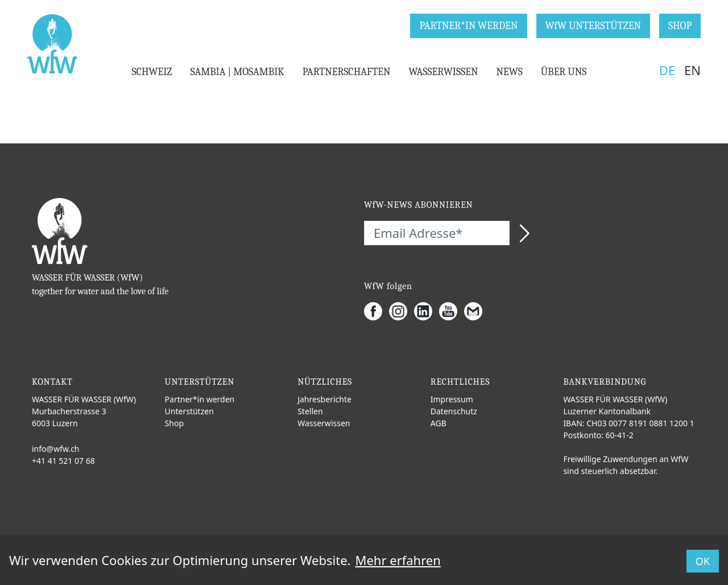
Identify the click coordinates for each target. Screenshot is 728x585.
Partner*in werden (200, 399)
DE (667, 70)
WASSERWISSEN (443, 72)
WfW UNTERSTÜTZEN (593, 26)
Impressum (452, 399)
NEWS (509, 72)
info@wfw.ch (56, 449)
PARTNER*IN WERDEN (468, 26)
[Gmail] (477, 311)
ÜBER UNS (564, 72)
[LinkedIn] (427, 311)
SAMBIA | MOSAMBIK (237, 72)
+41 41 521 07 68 (63, 461)
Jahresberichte (324, 399)
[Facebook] (377, 311)
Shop (174, 423)
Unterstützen (189, 411)
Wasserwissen (324, 423)
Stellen (310, 411)
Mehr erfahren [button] (398, 560)
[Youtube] (452, 311)
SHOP (680, 26)
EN (692, 70)
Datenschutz (454, 411)
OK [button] (703, 561)
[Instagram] (402, 311)
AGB (439, 423)
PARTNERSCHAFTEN (347, 72)
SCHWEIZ (152, 72)
